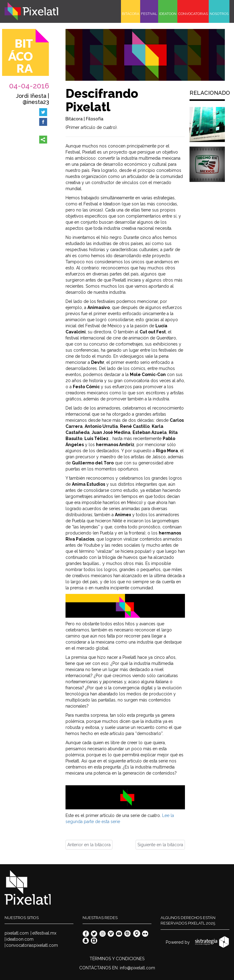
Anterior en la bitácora (89, 845)
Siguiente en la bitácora (160, 845)
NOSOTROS (219, 14)
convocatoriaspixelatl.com (32, 945)
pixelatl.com (17, 933)
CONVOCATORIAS (193, 14)
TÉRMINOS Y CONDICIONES (117, 959)
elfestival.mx (44, 933)
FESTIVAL (149, 14)
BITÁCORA (131, 14)
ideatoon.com (20, 939)
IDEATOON (168, 14)
